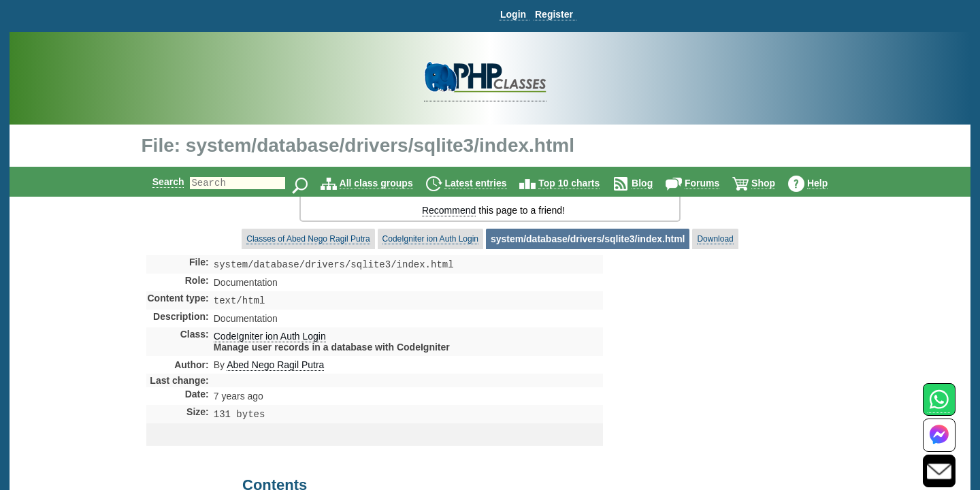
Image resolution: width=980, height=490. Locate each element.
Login (513, 14)
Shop (775, 183)
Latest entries (487, 183)
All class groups (388, 183)
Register (554, 14)
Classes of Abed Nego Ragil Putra (308, 239)
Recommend (449, 210)
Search (157, 182)
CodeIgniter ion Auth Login (430, 239)
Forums (714, 183)
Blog (654, 183)
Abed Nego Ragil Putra (275, 367)
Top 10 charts (581, 183)
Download (715, 239)
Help (829, 183)
